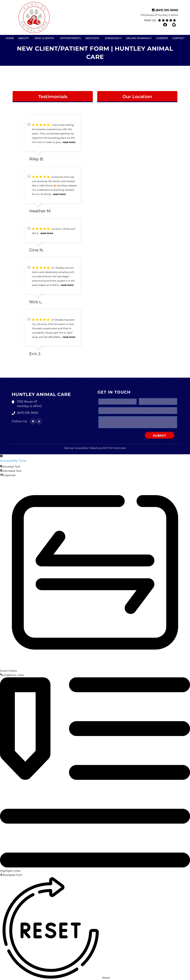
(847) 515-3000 (167, 10)
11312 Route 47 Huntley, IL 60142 (159, 15)
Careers (162, 38)
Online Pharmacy (139, 38)
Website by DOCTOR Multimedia (108, 448)
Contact (178, 38)
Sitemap (69, 448)
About (23, 38)
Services (92, 38)
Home (10, 38)
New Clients (44, 38)
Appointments (70, 38)
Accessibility (81, 448)
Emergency (113, 38)
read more (69, 142)
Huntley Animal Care (41, 394)
